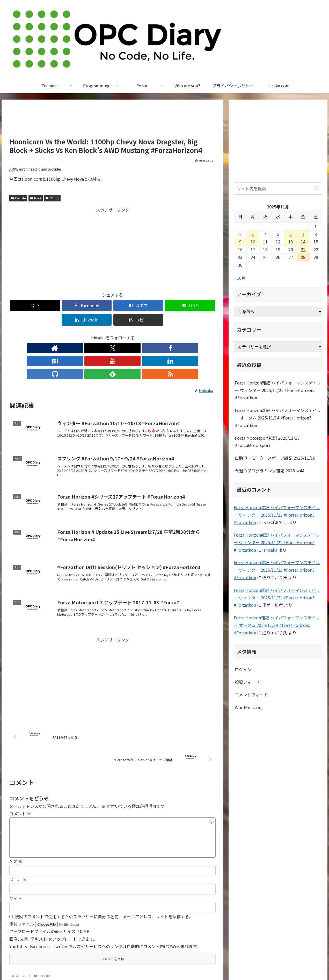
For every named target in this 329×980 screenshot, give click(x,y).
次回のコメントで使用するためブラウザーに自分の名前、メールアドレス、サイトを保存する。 (104, 876)
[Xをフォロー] (77, 334)
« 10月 (240, 278)
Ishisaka (270, 550)
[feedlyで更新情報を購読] (148, 334)
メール (18, 839)
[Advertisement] (112, 121)
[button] (199, 306)
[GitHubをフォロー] (136, 334)
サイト (16, 858)
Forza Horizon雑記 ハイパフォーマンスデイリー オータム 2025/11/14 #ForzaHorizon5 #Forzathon (278, 418)
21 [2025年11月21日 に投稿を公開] (303, 249)
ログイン (243, 669)
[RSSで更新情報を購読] (160, 334)
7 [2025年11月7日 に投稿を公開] (303, 234)
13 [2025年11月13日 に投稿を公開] (291, 242)
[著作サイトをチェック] (65, 334)
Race (36, 198)
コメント (20, 773)
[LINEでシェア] (130, 306)
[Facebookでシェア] (60, 306)
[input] (278, 188)
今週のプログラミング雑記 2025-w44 (270, 471)
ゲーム (52, 198)
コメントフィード (251, 695)
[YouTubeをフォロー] (113, 334)
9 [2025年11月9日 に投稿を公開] (240, 242)
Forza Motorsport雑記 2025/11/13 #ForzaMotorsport (267, 442)
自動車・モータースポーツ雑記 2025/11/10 (275, 458)
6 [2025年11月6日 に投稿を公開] (291, 234)
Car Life (18, 198)
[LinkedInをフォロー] (125, 334)
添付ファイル (22, 884)
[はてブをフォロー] (101, 334)
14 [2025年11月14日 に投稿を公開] (303, 242)
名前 (16, 821)
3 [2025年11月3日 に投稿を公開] (253, 234)
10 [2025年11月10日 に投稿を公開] (253, 242)
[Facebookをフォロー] (89, 334)
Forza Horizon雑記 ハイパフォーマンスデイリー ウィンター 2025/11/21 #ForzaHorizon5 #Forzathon (278, 390)
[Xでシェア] (26, 306)
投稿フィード (247, 682)
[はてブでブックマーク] (95, 306)
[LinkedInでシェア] (164, 306)
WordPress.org (249, 707)
